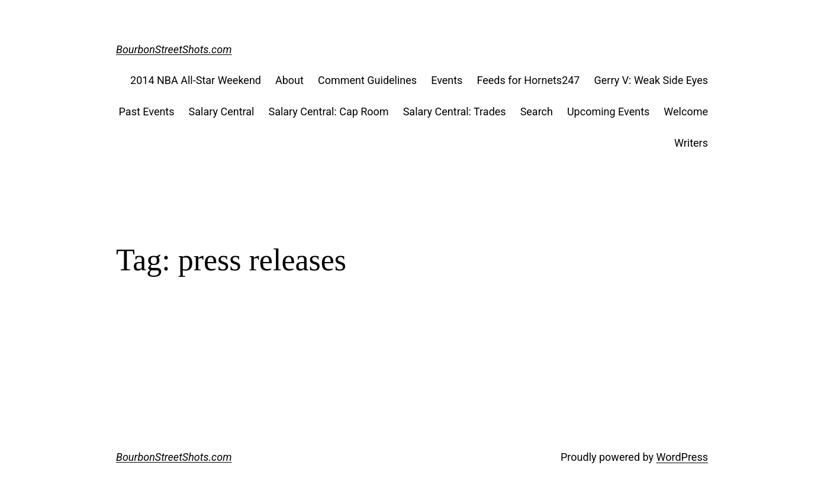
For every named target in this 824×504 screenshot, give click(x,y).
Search (537, 112)
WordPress (682, 457)
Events (447, 80)
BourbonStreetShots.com (174, 49)
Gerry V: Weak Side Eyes (651, 80)
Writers (691, 143)
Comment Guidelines (367, 80)
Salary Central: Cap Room (328, 112)
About (289, 80)
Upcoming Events (608, 112)
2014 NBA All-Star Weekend (196, 80)
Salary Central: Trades (455, 112)
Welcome (686, 112)
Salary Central (222, 112)
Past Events (147, 112)
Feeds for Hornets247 (528, 80)
